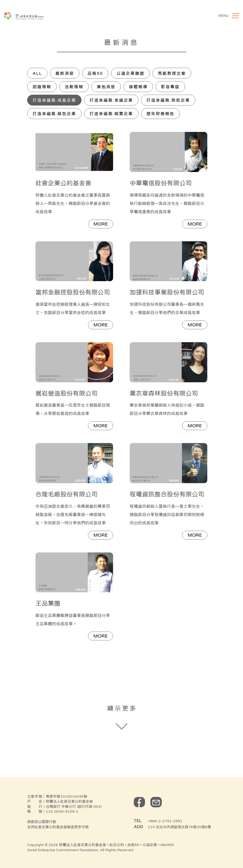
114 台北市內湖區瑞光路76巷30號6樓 (179, 827)
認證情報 (42, 87)
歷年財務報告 (160, 114)
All (37, 73)
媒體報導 (138, 87)
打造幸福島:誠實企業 (111, 114)
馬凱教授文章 (172, 73)
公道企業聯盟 (130, 73)
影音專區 (170, 87)
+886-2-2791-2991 (165, 821)
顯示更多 (122, 708)
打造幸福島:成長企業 (54, 100)
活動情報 (74, 87)
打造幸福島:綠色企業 (54, 114)
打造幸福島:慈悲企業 (168, 100)
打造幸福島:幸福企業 (111, 100)
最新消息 (65, 73)
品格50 (95, 73)
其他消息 (106, 87)
